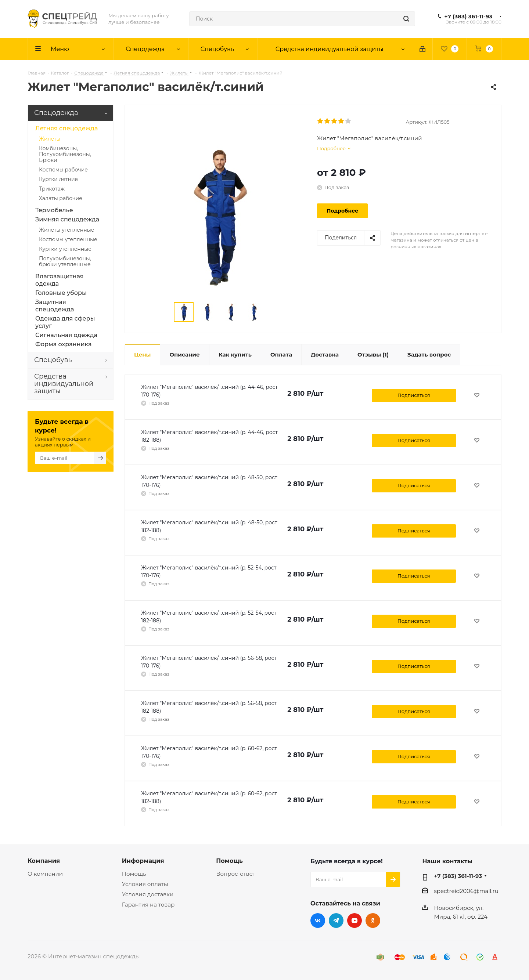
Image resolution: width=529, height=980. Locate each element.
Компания (44, 861)
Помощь (134, 874)
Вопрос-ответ (235, 874)
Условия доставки (148, 894)
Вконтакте (318, 921)
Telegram (336, 921)
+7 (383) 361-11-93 (469, 17)
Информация (143, 861)
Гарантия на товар (148, 905)
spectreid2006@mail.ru (466, 891)
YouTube (355, 921)
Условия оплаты (145, 884)
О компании (45, 874)
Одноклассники (373, 921)
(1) (373, 355)
